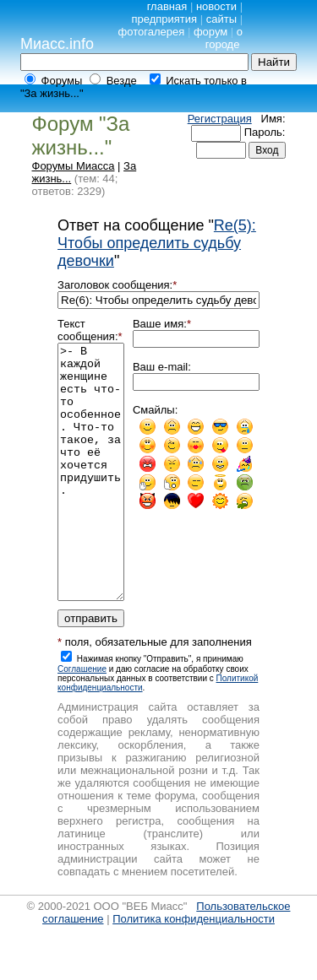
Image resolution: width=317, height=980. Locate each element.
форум (210, 32)
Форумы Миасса (74, 166)
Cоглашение (82, 720)
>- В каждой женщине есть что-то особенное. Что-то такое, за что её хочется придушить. (91, 497)
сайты (221, 19)
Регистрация (220, 119)
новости (216, 6)
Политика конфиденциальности (194, 969)
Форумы (62, 81)
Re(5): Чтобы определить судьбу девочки (157, 243)
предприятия (164, 19)
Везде (122, 81)
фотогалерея (152, 32)
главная (167, 6)
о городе (224, 38)
